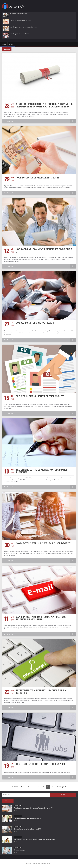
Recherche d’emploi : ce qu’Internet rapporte (42, 764)
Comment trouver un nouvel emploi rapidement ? (44, 544)
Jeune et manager (19, 850)
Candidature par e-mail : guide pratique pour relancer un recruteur (41, 618)
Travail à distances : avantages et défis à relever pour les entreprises (34, 839)
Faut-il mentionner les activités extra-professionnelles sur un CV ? (34, 808)
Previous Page (18, 787)
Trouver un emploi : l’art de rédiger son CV (40, 396)
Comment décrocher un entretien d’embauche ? (28, 819)
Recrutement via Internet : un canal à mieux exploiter (41, 692)
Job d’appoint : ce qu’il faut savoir (35, 323)
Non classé (18, 806)
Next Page (61, 787)
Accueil (4, 44)
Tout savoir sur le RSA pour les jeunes (38, 178)
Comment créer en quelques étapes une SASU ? (28, 829)
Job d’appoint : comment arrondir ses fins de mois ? (44, 251)
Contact (11, 44)
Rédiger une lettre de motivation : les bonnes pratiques (42, 471)
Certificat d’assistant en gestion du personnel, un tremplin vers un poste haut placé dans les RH (45, 105)
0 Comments (9, 121)
